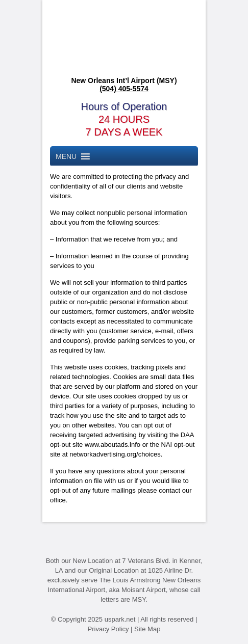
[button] (66, 156)
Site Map (147, 629)
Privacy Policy (108, 629)
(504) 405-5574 (124, 89)
